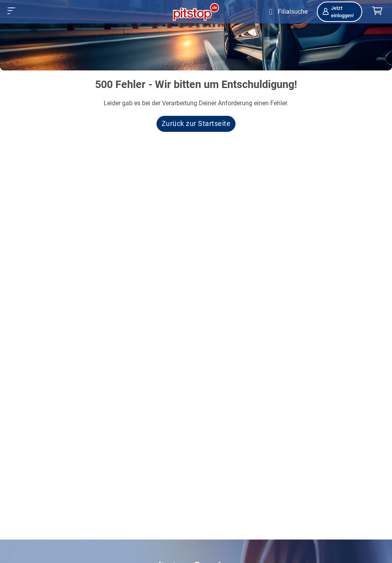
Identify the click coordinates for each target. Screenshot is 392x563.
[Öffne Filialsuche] (287, 12)
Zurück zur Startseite (196, 124)
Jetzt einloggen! (338, 12)
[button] (12, 11)
